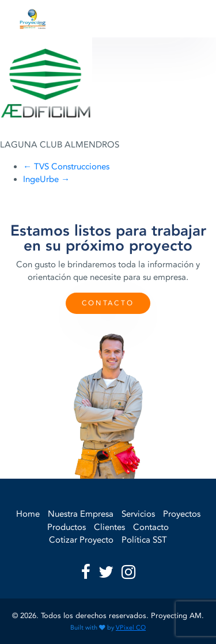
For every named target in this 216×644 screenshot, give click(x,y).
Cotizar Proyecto (81, 540)
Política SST (144, 540)
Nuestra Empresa (81, 514)
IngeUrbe (46, 179)
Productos (67, 527)
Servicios (138, 514)
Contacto (108, 303)
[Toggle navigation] (183, 19)
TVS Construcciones (66, 166)
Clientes (109, 527)
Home (28, 514)
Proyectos (182, 514)
